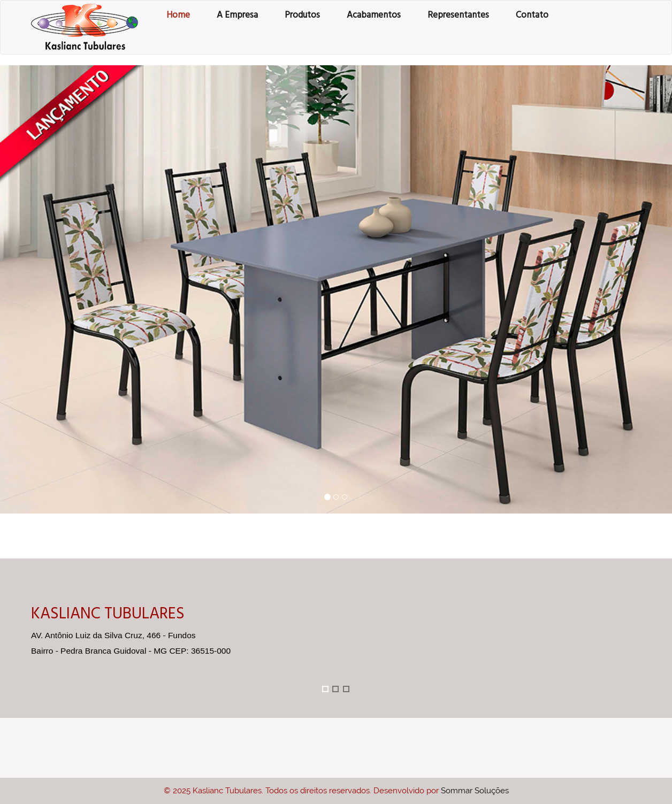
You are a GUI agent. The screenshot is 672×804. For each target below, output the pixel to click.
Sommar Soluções (475, 791)
